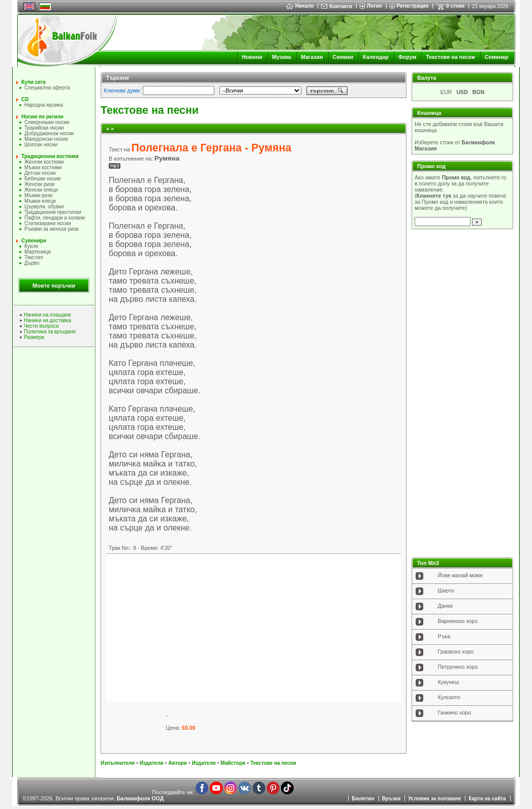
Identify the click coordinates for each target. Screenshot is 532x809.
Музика (281, 57)
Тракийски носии (44, 128)
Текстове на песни (450, 57)
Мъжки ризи (38, 195)
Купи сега (33, 82)
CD (25, 99)
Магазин (312, 57)
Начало (300, 6)
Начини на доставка (48, 320)
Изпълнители (118, 763)
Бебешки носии (42, 179)
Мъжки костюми (43, 167)
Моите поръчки (54, 286)
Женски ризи (39, 184)
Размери (34, 337)
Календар (376, 57)
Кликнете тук (434, 196)
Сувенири (34, 241)
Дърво (32, 263)
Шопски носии (41, 145)
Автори (177, 763)
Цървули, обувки (44, 207)
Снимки (343, 57)
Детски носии (40, 173)
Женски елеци (41, 190)
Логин (374, 6)
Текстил (34, 257)
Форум (408, 57)
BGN (479, 92)
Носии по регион (42, 117)
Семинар (497, 57)
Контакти (341, 6)
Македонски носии (46, 139)
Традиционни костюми (50, 156)
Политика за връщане (50, 332)
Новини (252, 57)
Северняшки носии (47, 122)
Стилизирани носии (48, 223)
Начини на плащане (48, 315)
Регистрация (413, 6)
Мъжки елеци (40, 201)
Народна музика (44, 105)
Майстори (233, 763)
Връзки (392, 799)
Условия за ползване (434, 799)
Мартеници (38, 252)
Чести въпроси (41, 326)
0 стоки (455, 6)
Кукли (31, 246)
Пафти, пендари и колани (55, 218)
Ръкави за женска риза (52, 229)
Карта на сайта (487, 799)
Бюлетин (363, 799)
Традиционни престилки (53, 212)
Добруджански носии (49, 133)
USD (462, 92)
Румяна (167, 158)
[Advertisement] (254, 628)
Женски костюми (44, 162)
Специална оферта (47, 88)
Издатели (152, 763)
